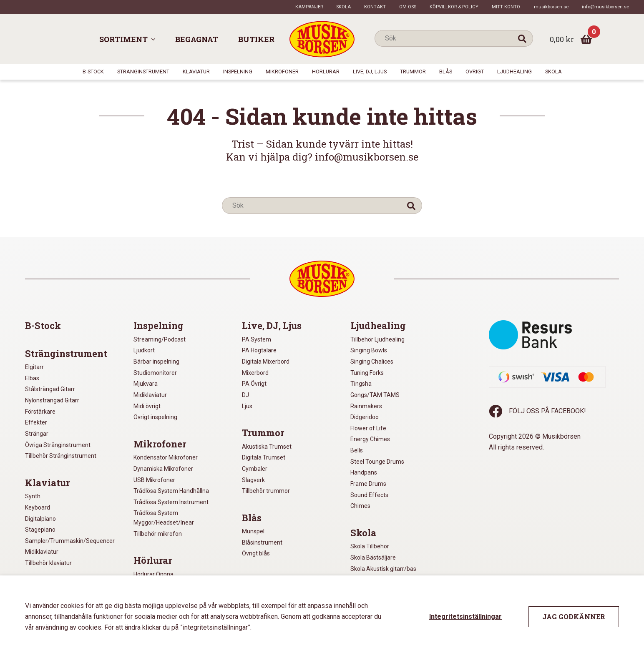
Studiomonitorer (155, 373)
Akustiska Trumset (267, 447)
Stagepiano (40, 530)
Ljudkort (144, 350)
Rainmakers (366, 406)
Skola (343, 7)
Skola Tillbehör (370, 546)
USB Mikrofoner (154, 480)
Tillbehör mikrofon (158, 534)
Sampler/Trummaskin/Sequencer (70, 541)
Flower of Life (368, 428)
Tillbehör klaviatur (48, 563)
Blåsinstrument (262, 542)
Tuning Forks (367, 373)
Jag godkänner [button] (574, 617)
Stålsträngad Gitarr (50, 389)
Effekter (36, 422)
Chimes (360, 506)
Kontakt (375, 7)
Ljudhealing (514, 72)
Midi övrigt (147, 406)
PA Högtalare (259, 350)
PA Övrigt (254, 384)
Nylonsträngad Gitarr (52, 400)
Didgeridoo (365, 417)
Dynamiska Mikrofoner (163, 469)
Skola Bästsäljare (373, 558)
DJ (245, 395)
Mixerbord (255, 373)
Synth (33, 496)
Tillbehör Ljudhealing (377, 339)
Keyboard (38, 507)
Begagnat (197, 39)
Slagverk (253, 480)
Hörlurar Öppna (153, 574)
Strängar (37, 434)
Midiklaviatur (42, 552)
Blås (446, 72)
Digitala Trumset (264, 457)
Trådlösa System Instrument (171, 502)
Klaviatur (196, 72)
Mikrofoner (282, 72)
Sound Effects (369, 495)
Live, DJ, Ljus (370, 72)
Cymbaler (255, 469)
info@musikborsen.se (605, 7)
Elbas (32, 378)
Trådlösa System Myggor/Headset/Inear (164, 518)
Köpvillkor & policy (454, 7)
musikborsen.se (551, 7)
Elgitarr (34, 367)
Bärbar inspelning (156, 362)
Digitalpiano (40, 519)
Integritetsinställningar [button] (465, 617)
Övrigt (475, 72)
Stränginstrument (143, 72)
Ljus (247, 406)
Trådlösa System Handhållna (171, 491)
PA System (257, 339)
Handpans (364, 472)
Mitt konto (506, 7)
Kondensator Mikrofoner (166, 457)
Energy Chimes (370, 439)
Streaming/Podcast (160, 339)
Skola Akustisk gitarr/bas (383, 569)
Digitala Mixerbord (266, 362)
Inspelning (238, 72)
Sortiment (123, 39)
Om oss (408, 7)
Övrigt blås (256, 553)
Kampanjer (309, 7)
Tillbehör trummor (266, 491)
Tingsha (361, 384)
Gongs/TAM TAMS (375, 395)
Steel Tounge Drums (377, 462)
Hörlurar (326, 72)
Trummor (413, 72)
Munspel (253, 531)
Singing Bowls (369, 350)
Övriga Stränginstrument (58, 445)
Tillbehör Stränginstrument (61, 456)
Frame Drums (368, 484)
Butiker (256, 39)
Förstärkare (40, 412)
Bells (357, 450)
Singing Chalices (372, 362)
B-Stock (93, 72)
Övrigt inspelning (155, 417)
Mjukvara (146, 384)
